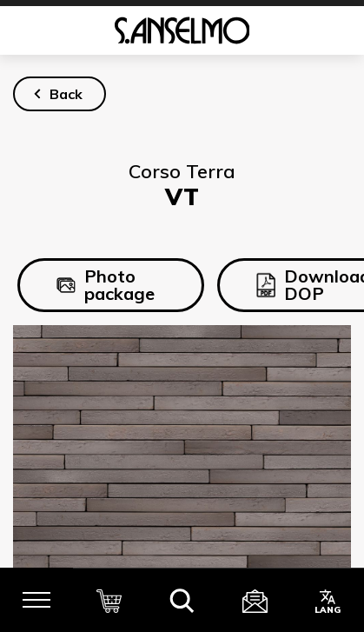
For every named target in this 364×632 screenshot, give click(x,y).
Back (66, 94)
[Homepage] (182, 30)
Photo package (106, 285)
